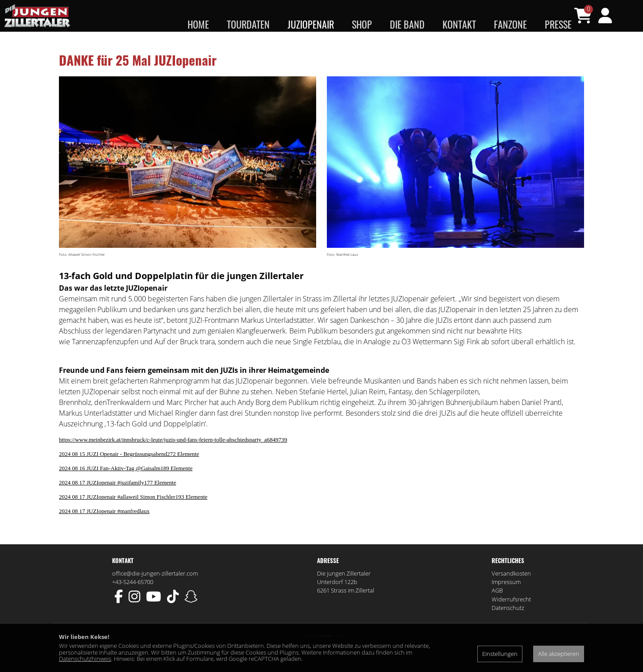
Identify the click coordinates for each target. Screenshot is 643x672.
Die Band (407, 24)
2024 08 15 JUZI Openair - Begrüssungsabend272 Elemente (129, 471)
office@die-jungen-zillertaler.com (155, 591)
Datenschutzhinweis (85, 659)
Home (198, 24)
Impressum (506, 599)
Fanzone (510, 24)
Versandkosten (511, 591)
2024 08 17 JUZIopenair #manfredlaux (104, 528)
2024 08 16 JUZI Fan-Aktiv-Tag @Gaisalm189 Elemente (126, 486)
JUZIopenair (311, 24)
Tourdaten (248, 24)
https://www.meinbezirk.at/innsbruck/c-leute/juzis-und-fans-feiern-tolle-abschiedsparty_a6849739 (173, 457)
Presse (558, 24)
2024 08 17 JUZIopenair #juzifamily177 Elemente (117, 500)
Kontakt (459, 24)
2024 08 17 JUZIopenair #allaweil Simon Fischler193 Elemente (133, 514)
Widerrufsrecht (511, 617)
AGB (497, 608)
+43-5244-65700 (133, 599)
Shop (362, 24)
